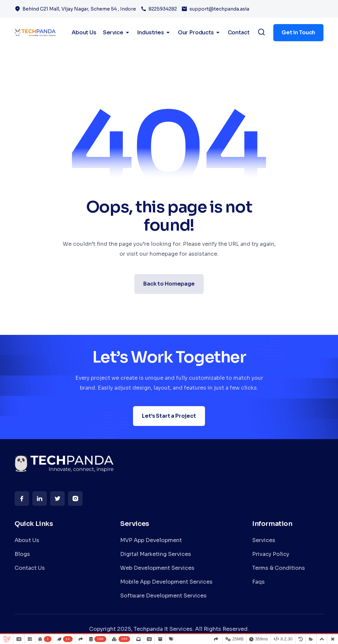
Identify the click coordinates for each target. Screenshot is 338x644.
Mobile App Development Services (166, 582)
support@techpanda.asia (219, 9)
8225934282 (163, 9)
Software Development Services (163, 596)
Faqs (258, 582)
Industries (154, 33)
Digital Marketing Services (156, 554)
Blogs (22, 554)
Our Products (200, 33)
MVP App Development (151, 540)
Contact (239, 32)
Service (117, 33)
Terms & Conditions (279, 568)
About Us (27, 540)
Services (264, 540)
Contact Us (30, 568)
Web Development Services (157, 568)
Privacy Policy (271, 554)
